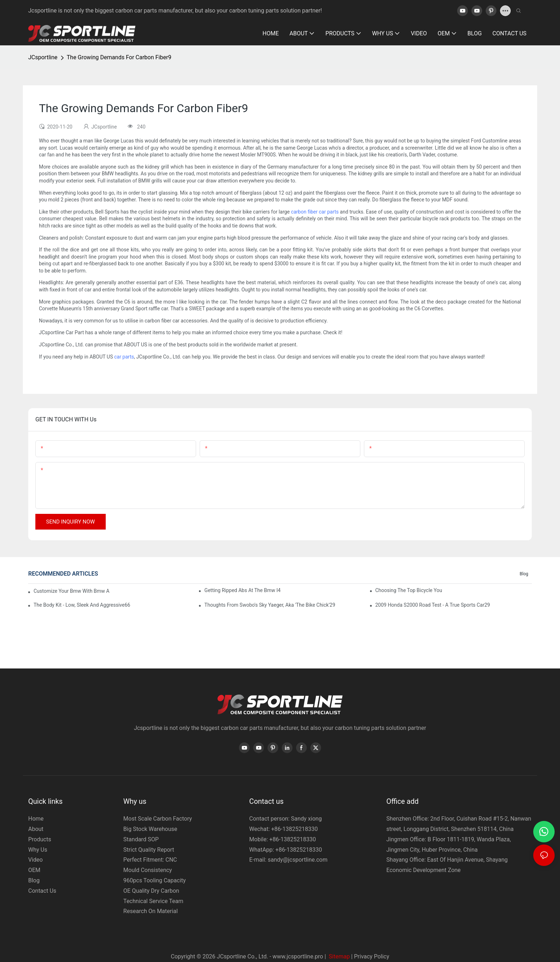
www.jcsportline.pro (298, 956)
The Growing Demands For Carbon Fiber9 (119, 57)
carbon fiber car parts (315, 212)
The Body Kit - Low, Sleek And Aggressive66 (82, 605)
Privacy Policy (372, 956)
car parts (124, 357)
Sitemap (339, 956)
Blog (524, 574)
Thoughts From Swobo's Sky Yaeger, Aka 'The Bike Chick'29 (270, 605)
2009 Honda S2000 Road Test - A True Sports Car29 (433, 605)
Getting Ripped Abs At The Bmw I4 (242, 590)
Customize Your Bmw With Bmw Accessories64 (71, 591)
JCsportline (43, 57)
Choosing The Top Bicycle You (409, 590)
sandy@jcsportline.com (298, 860)
